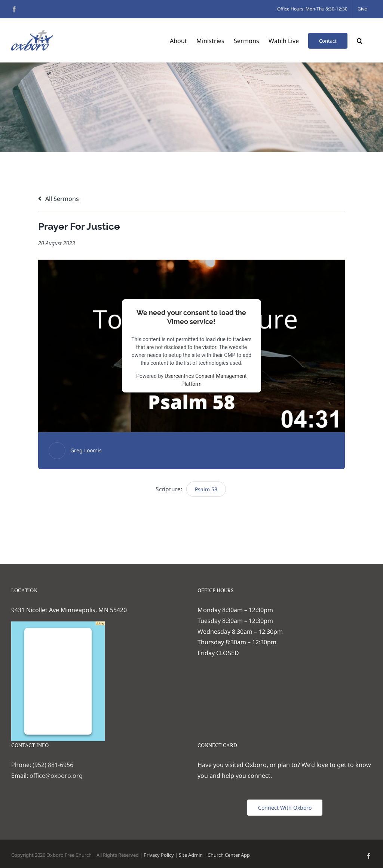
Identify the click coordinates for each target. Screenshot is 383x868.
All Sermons (59, 199)
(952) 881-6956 (53, 765)
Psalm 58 (206, 489)
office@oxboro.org (56, 776)
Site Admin (191, 855)
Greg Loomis (86, 450)
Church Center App (229, 855)
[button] (360, 40)
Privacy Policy (159, 855)
